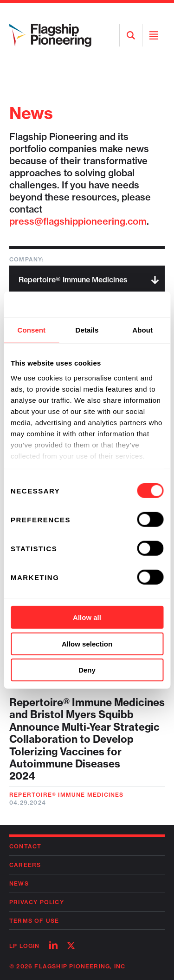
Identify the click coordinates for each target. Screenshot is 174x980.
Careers (25, 865)
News (19, 883)
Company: (27, 259)
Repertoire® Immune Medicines (67, 795)
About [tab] (142, 330)
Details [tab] (87, 330)
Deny (87, 670)
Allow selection (87, 643)
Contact (25, 846)
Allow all (87, 617)
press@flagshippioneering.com (78, 221)
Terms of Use (34, 921)
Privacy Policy (37, 902)
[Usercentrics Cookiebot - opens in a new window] (124, 304)
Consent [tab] (31, 330)
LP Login (25, 946)
